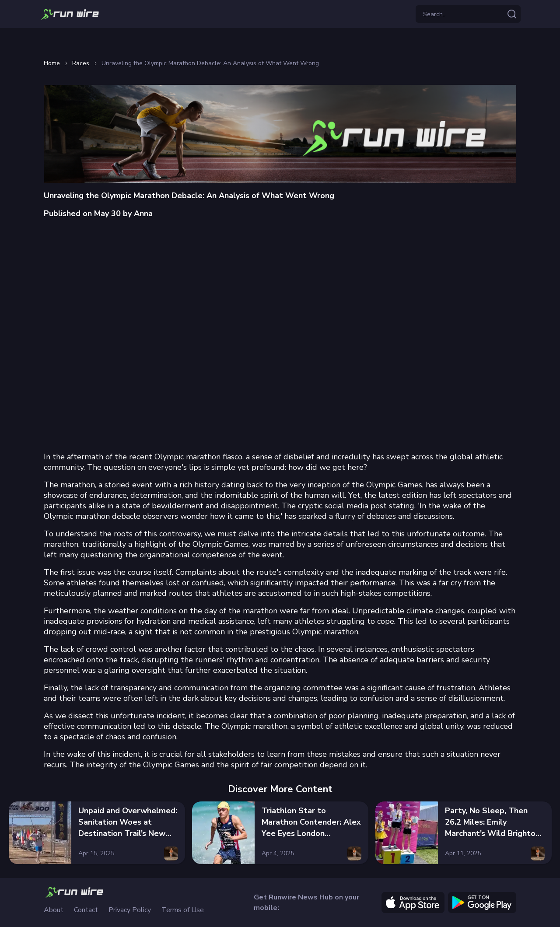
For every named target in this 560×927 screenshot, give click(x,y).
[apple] (413, 903)
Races (81, 63)
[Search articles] (512, 14)
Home (52, 63)
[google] (482, 903)
